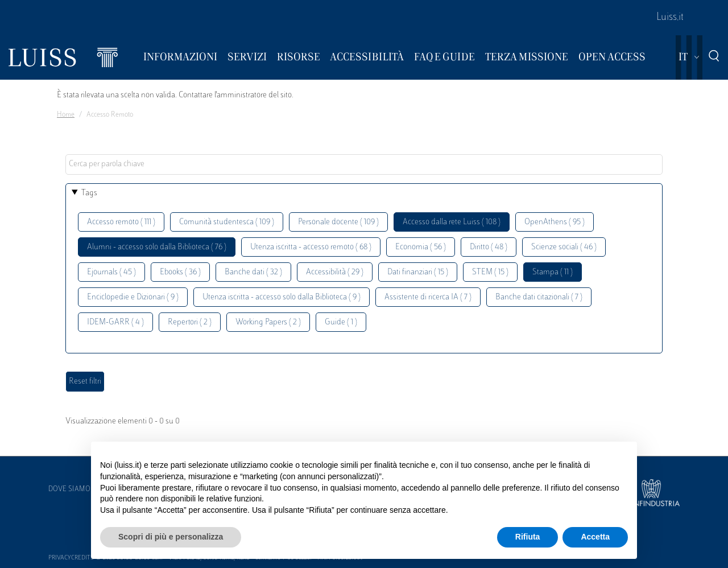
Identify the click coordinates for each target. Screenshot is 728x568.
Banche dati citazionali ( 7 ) (539, 297)
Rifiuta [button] (528, 537)
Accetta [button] (595, 537)
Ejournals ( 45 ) (111, 272)
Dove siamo (69, 489)
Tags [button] (89, 193)
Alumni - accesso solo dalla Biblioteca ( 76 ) (157, 247)
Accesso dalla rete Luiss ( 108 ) (452, 222)
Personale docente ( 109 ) (338, 222)
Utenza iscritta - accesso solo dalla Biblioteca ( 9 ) (282, 297)
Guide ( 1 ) (341, 322)
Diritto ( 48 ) (489, 247)
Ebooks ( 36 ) (180, 272)
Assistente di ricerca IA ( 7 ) (428, 297)
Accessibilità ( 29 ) (335, 272)
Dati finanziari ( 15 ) (418, 272)
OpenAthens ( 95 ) (555, 222)
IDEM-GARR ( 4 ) (115, 322)
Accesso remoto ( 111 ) (121, 222)
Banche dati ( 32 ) (253, 272)
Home (66, 115)
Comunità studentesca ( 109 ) (227, 222)
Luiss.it (670, 18)
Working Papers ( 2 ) (268, 322)
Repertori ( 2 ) (190, 322)
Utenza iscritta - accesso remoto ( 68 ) (311, 247)
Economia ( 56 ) (421, 247)
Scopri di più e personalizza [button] (171, 537)
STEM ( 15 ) (490, 272)
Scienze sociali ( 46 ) (564, 247)
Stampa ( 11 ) (553, 272)
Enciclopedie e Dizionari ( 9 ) (133, 297)
